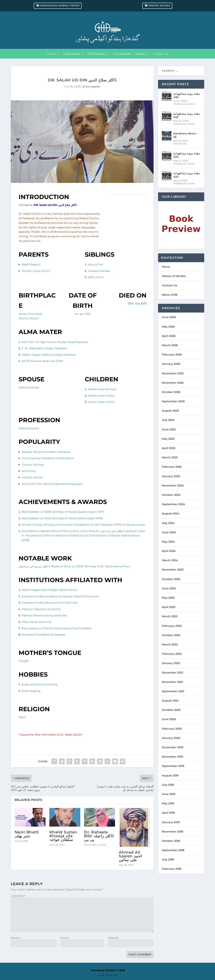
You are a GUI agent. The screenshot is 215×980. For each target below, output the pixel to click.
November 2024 (173, 486)
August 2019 (170, 775)
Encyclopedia (122, 54)
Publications (72, 54)
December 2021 (172, 673)
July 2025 (168, 420)
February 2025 (172, 467)
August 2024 (171, 513)
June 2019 (169, 794)
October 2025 (171, 392)
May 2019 (168, 803)
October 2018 (171, 841)
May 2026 (168, 327)
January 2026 (171, 364)
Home (51, 54)
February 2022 (172, 654)
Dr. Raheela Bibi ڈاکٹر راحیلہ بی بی (99, 836)
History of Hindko (174, 276)
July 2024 (168, 523)
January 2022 (171, 663)
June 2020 (169, 719)
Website (113, 938)
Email (65, 938)
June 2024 (169, 532)
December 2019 (173, 747)
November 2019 (172, 757)
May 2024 (168, 542)
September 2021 (173, 691)
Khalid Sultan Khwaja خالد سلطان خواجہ (63, 836)
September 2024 (173, 504)
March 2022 (170, 644)
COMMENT (18, 896)
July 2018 (168, 859)
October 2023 (171, 579)
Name (16, 938)
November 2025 (173, 383)
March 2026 (170, 345)
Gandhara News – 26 (185, 135)
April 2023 (169, 607)
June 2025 (169, 429)
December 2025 (173, 373)
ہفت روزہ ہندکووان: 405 (186, 115)
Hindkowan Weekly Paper (59, 6)
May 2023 (168, 598)
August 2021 (170, 701)
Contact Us (161, 54)
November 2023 (173, 570)
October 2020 (171, 710)
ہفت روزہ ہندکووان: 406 (186, 95)
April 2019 (168, 813)
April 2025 (169, 448)
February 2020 (172, 729)
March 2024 (170, 560)
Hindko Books (159, 6)
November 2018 (172, 832)
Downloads (180, 144)
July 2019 (168, 785)
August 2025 (170, 411)
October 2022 (171, 635)
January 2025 (171, 476)
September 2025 (173, 401)
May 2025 (168, 439)
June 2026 (169, 317)
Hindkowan (180, 104)
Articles (140, 54)
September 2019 (173, 766)
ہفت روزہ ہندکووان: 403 (186, 175)
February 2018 (172, 869)
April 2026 (169, 336)
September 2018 (173, 850)
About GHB (170, 295)
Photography (97, 54)
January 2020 (171, 738)
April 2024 (169, 551)
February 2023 (172, 626)
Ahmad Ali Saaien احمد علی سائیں (130, 856)
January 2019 (171, 822)
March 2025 (170, 457)
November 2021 (172, 682)
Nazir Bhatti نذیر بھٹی (27, 834)
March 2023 (170, 616)
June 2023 (169, 588)
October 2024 (171, 495)
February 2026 (172, 355)
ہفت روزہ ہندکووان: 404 (186, 155)
